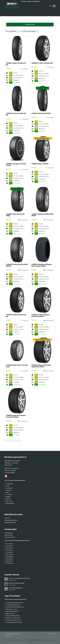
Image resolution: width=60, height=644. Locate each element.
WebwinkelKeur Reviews (36, 640)
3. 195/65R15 (9, 548)
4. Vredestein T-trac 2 (11, 609)
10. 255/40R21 (9, 563)
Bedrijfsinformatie (10, 522)
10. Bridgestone (9, 503)
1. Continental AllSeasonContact (14, 603)
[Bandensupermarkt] (25, 6)
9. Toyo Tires (9, 501)
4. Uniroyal (8, 490)
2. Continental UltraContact (13, 605)
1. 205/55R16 (9, 544)
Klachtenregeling (10, 473)
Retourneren (8, 465)
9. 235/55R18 (9, 561)
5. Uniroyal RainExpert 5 (12, 611)
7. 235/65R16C (9, 557)
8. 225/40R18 (9, 559)
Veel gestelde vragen (11, 520)
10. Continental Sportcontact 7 (14, 622)
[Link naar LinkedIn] (52, 634)
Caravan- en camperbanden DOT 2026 (19, 578)
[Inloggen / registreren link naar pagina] (49, 6)
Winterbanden (9, 535)
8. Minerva (8, 499)
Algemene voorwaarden (12, 468)
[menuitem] (49, 6)
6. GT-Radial (8, 494)
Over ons (7, 518)
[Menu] (53, 6)
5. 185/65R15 (9, 552)
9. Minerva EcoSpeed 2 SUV (13, 620)
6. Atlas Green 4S (10, 613)
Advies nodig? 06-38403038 (31, 1)
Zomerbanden (9, 533)
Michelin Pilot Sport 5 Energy (16, 583)
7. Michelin (8, 497)
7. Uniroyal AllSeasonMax (12, 616)
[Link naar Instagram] (54, 634)
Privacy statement (10, 470)
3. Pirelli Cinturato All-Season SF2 (14, 607)
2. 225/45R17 (9, 546)
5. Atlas (7, 492)
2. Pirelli (7, 486)
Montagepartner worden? (12, 461)
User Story (18, 634)
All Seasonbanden (10, 537)
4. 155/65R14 (9, 550)
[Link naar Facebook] (49, 634)
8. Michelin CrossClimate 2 (12, 618)
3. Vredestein (9, 488)
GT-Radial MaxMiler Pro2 (15, 588)
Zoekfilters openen (30, 24)
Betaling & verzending (11, 463)
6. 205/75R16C (9, 555)
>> (19, 441)
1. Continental (9, 484)
